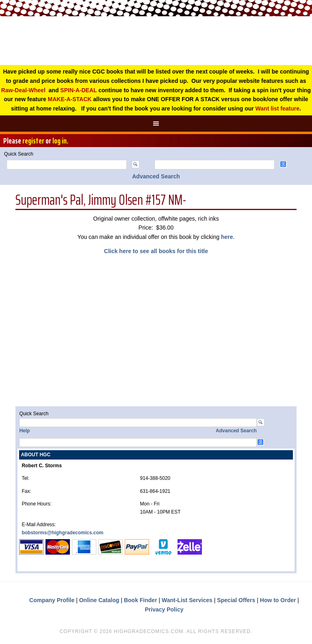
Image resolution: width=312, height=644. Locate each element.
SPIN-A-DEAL (78, 90)
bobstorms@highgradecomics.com (62, 533)
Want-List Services (187, 600)
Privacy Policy (164, 609)
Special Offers (236, 600)
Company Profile (52, 600)
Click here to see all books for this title (156, 251)
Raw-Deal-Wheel (23, 90)
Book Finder (141, 600)
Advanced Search (156, 176)
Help (24, 431)
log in (60, 141)
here (227, 237)
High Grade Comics (156, 41)
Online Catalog (99, 600)
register (33, 141)
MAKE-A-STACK (70, 99)
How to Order (278, 600)
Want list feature (277, 108)
